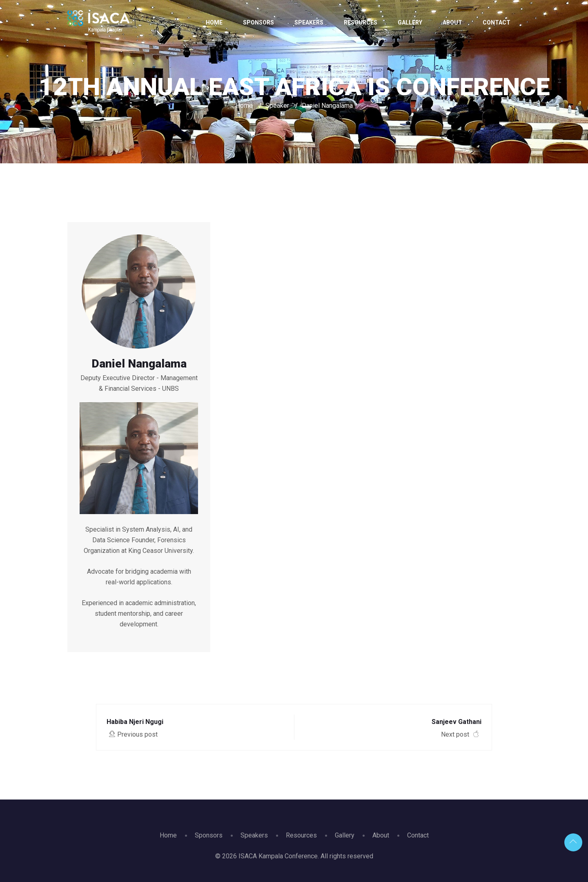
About (452, 22)
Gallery (410, 22)
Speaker (277, 106)
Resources (361, 22)
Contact (497, 22)
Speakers (309, 22)
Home (214, 22)
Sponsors (258, 22)
